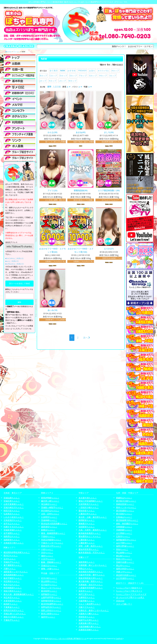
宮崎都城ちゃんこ (124, 527)
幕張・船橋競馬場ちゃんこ (53, 533)
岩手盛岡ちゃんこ (12, 533)
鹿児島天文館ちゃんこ (126, 501)
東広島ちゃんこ (123, 556)
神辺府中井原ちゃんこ (126, 575)
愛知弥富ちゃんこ (87, 511)
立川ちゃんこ (10, 559)
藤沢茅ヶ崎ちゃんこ (50, 501)
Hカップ (103, 76)
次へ (87, 338)
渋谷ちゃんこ (47, 552)
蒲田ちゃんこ (47, 556)
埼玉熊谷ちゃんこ (12, 581)
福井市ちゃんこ (48, 617)
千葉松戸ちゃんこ (12, 620)
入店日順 (57, 87)
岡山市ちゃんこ (123, 565)
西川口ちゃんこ (11, 556)
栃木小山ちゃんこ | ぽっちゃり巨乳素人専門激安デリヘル (66, 638)
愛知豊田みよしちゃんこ (90, 536)
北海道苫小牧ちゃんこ (14, 543)
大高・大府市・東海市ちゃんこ (93, 530)
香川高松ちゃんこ (124, 514)
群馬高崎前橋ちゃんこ (14, 575)
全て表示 (54, 70)
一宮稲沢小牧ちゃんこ (89, 507)
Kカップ (53, 81)
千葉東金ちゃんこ (12, 607)
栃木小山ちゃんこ (12, 585)
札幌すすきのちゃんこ (14, 527)
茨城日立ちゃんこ (49, 565)
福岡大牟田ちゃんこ (125, 569)
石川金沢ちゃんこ (49, 585)
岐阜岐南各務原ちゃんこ (90, 533)
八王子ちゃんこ (48, 559)
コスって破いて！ (124, 604)
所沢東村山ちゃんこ (50, 511)
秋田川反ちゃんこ (12, 511)
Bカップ (43, 76)
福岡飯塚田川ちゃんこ (126, 540)
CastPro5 (119, 638)
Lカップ (62, 81)
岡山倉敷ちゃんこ (124, 552)
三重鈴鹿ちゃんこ (87, 543)
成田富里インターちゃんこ (16, 572)
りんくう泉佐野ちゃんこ (90, 604)
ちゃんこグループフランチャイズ (131, 594)
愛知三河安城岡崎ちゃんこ (91, 501)
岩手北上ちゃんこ (12, 524)
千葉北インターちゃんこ (52, 543)
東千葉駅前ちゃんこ (13, 565)
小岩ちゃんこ (47, 549)
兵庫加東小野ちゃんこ (89, 623)
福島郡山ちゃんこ (12, 536)
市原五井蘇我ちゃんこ (51, 540)
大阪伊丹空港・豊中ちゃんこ (92, 575)
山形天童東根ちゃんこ (14, 504)
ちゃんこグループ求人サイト (129, 591)
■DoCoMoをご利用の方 (15, 258)
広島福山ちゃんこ (124, 517)
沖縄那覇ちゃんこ (124, 530)
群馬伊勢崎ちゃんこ (50, 498)
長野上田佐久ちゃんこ (51, 610)
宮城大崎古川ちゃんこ (14, 507)
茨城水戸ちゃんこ (12, 562)
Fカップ (83, 76)
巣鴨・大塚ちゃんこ (50, 569)
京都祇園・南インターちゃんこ (93, 565)
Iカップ (113, 76)
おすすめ (72, 70)
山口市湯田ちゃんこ (125, 578)
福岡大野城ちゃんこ (125, 546)
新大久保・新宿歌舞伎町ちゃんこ (19, 594)
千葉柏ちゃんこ (48, 536)
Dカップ (63, 76)
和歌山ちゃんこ (86, 568)
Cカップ (53, 76)
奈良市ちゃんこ (86, 591)
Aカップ (115, 70)
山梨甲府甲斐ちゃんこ (51, 597)
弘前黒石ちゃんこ (12, 514)
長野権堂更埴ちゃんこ (51, 601)
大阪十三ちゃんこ (87, 607)
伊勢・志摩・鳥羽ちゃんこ (91, 546)
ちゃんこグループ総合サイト (129, 588)
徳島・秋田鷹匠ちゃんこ (127, 524)
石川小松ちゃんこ (49, 578)
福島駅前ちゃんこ (12, 540)
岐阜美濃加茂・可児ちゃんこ (92, 552)
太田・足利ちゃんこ (50, 514)
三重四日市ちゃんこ (88, 514)
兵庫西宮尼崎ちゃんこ (89, 630)
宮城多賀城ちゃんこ (13, 530)
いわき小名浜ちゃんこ (14, 517)
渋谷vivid (120, 601)
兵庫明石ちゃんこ (87, 597)
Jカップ (43, 81)
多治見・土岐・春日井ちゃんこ (93, 517)
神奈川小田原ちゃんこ (14, 617)
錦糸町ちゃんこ (11, 604)
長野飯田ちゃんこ (49, 594)
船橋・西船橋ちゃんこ (51, 562)
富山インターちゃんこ (51, 588)
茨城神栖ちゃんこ (49, 520)
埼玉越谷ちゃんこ (49, 504)
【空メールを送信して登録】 (19, 283)
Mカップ (72, 81)
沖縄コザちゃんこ (124, 572)
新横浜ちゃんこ (48, 530)
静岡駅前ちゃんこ (87, 520)
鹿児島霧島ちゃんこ (125, 511)
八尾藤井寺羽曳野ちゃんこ (91, 588)
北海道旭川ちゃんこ (13, 520)
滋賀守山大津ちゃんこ (89, 620)
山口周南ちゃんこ (124, 533)
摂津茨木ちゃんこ (87, 617)
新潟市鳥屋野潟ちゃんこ (52, 604)
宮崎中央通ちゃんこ (125, 562)
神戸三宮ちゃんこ (87, 594)
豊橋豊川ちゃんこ (87, 524)
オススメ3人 (103, 70)
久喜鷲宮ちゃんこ (49, 517)
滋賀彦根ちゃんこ (87, 562)
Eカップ (73, 76)
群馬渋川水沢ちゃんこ (14, 610)
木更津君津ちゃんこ (13, 601)
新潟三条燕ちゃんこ (50, 614)
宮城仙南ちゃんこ (12, 498)
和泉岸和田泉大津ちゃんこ (91, 578)
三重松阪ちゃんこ (87, 540)
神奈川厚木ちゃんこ (13, 591)
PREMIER (82, 70)
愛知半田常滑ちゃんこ (89, 549)
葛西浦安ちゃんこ (49, 527)
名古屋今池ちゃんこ (88, 498)
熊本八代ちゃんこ (124, 559)
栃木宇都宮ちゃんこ (13, 578)
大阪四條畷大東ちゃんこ (90, 627)
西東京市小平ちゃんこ (51, 546)
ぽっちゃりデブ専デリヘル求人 (130, 597)
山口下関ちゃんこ (124, 543)
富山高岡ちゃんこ (49, 581)
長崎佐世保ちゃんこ (125, 504)
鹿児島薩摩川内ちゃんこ (127, 520)
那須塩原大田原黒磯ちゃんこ (54, 524)
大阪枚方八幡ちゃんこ (89, 614)
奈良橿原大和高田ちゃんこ (91, 572)
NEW (63, 70)
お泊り (92, 70)
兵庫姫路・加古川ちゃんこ (91, 585)
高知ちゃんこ (122, 549)
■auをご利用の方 (12, 261)
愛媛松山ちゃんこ (124, 498)
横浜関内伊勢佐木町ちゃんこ (17, 552)
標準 (49, 87)
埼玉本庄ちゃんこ (12, 597)
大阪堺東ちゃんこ (87, 601)
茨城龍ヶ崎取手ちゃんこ (52, 507)
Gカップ (93, 76)
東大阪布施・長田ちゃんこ (91, 581)
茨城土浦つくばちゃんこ (15, 614)
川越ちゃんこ (10, 568)
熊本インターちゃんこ (126, 507)
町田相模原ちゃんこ (13, 588)
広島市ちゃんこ (123, 536)
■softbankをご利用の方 (15, 264)
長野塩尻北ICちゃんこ (51, 607)
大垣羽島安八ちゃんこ (89, 504)
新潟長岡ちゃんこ (49, 591)
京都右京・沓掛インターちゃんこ (94, 610)
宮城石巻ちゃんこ (12, 501)
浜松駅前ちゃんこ (87, 527)
